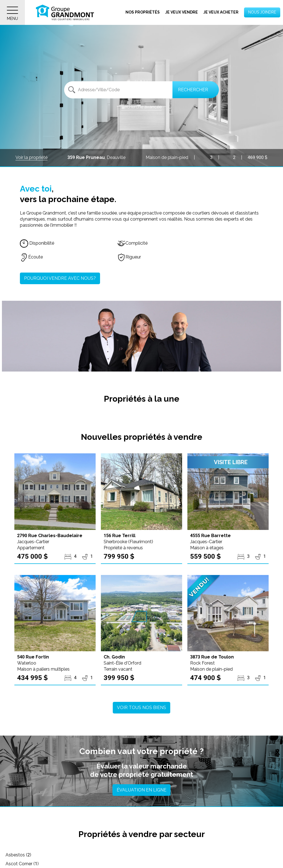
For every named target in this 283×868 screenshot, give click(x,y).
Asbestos (18, 855)
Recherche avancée (141, 107)
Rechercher (193, 90)
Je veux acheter (221, 12)
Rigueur (129, 257)
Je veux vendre (182, 12)
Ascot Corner (113, 855)
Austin (196, 855)
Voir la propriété (32, 157)
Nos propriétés (143, 12)
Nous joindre (262, 12)
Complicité (132, 243)
